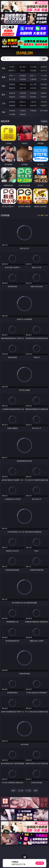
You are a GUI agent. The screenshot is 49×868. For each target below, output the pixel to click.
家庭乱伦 (23, 102)
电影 (3, 86)
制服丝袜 (12, 88)
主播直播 (33, 79)
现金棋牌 (33, 70)
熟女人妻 (12, 79)
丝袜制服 (23, 79)
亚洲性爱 (12, 84)
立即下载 (40, 863)
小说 (3, 103)
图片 (3, 95)
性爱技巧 (44, 106)
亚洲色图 (23, 93)
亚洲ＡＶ (12, 76)
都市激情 (12, 102)
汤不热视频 (44, 111)
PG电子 (12, 67)
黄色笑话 (33, 106)
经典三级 (23, 88)
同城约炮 (12, 111)
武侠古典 (44, 102)
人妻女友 (33, 102)
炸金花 (23, 70)
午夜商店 (23, 111)
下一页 (28, 791)
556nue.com (25, 53)
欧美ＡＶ (33, 76)
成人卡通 (33, 84)
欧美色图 (33, 93)
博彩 (3, 68)
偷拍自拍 (23, 84)
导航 (3, 112)
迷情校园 (12, 106)
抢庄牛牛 (44, 70)
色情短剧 (23, 114)
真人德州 (23, 67)
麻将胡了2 (12, 70)
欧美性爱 (44, 84)
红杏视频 (12, 114)
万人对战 (33, 67)
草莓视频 (33, 111)
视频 (3, 77)
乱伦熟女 (33, 88)
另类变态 (44, 88)
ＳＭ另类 (44, 79)
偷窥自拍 (12, 93)
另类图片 (44, 97)
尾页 (36, 791)
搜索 (44, 59)
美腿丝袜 (12, 97)
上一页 (21, 791)
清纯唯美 (23, 97)
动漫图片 (44, 93)
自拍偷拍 (23, 76)
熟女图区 (33, 97)
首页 (13, 791)
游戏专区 (44, 67)
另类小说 (23, 106)
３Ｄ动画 (44, 76)
